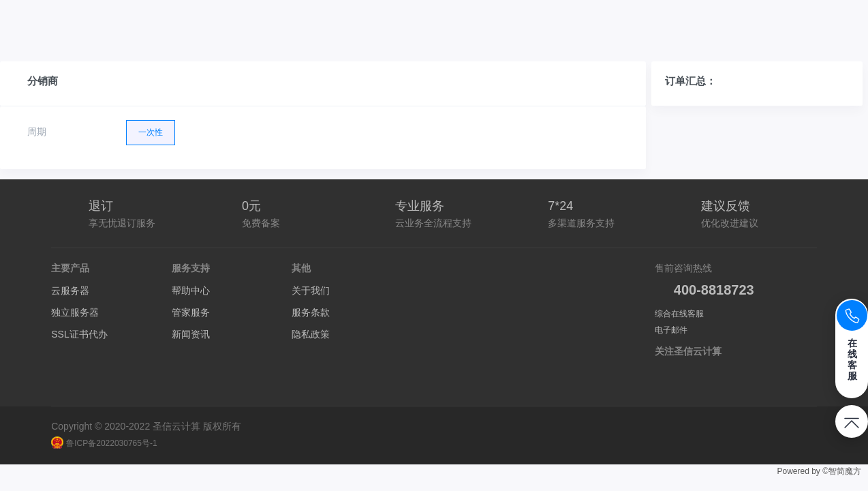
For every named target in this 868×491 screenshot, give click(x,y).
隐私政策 (311, 334)
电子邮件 (671, 330)
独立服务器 (75, 312)
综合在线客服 (679, 314)
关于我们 (311, 291)
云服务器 (70, 291)
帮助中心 (191, 291)
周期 (37, 132)
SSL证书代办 (79, 334)
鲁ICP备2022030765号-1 (104, 443)
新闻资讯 (191, 334)
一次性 (151, 129)
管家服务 (191, 312)
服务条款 (311, 312)
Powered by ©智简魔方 (819, 471)
